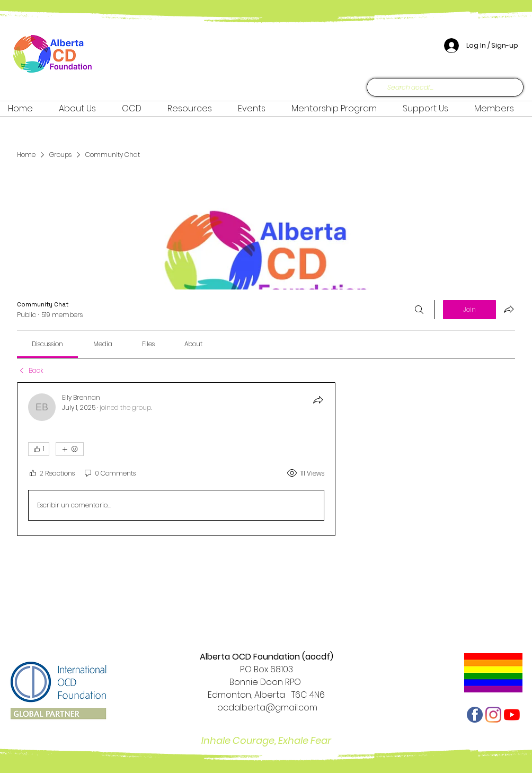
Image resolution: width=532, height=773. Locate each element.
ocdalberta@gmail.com (266, 708)
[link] (47, 344)
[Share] (318, 400)
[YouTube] (512, 715)
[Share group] (509, 309)
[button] (137, 109)
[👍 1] (39, 449)
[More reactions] (70, 449)
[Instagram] (493, 715)
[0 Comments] (109, 473)
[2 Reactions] (51, 473)
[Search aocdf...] (444, 87)
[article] (176, 459)
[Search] (419, 310)
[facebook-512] (475, 715)
